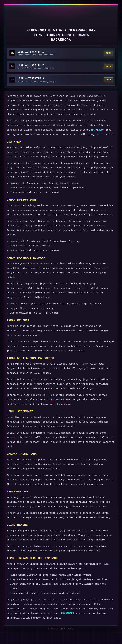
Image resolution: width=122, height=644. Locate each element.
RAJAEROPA (98, 130)
